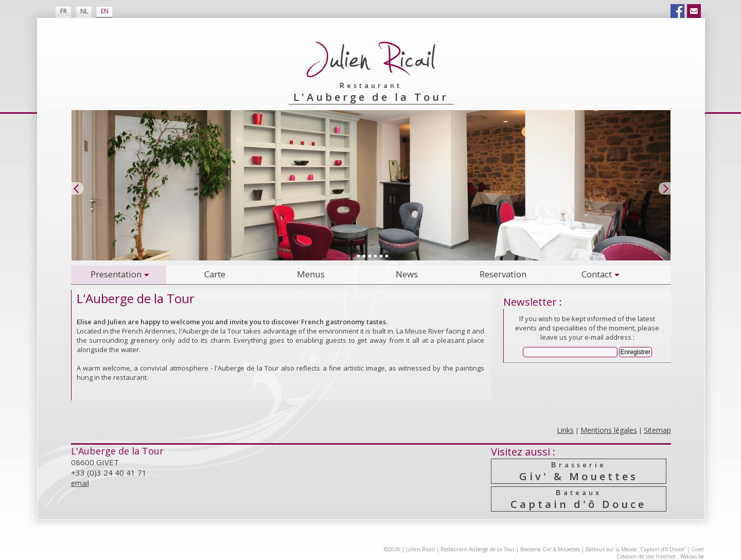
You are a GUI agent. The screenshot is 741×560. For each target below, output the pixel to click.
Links (565, 430)
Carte (215, 274)
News (407, 274)
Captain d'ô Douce (578, 499)
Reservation (503, 274)
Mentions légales (609, 430)
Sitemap (657, 430)
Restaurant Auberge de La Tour (478, 549)
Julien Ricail (420, 549)
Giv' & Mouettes (578, 471)
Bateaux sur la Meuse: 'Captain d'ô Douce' (636, 549)
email (80, 483)
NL (84, 11)
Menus (311, 274)
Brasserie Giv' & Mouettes (550, 549)
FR (64, 11)
